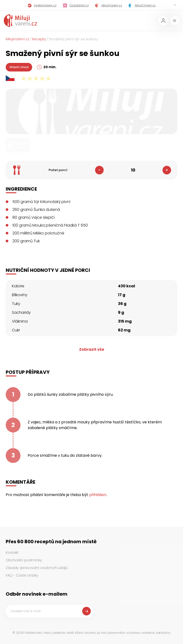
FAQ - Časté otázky (22, 575)
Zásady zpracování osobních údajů (37, 568)
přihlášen (98, 495)
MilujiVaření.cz (18, 39)
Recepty (39, 39)
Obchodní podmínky (24, 560)
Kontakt (12, 553)
